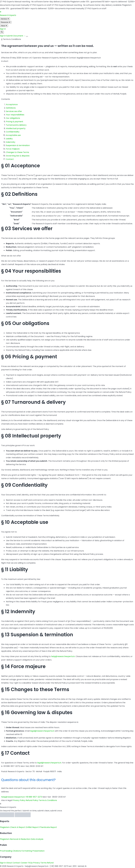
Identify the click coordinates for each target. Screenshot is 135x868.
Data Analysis (37, 839)
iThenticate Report (48, 827)
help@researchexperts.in (63, 656)
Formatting (27, 851)
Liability (9, 139)
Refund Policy (32, 800)
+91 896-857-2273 (34, 797)
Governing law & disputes (18, 156)
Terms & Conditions (48, 800)
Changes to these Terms (17, 152)
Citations (17, 851)
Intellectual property (16, 128)
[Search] (2, 32)
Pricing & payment (15, 122)
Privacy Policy (19, 800)
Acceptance (12, 104)
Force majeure (13, 149)
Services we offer (14, 111)
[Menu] (27, 36)
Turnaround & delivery (16, 125)
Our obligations (13, 118)
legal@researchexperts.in (42, 731)
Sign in (3, 29)
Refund (50, 863)
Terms (43, 863)
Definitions (11, 108)
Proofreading (6, 851)
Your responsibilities (15, 115)
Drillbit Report (32, 827)
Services (5, 19)
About (4, 26)
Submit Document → (16, 36)
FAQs (30, 863)
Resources (6, 22)
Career (24, 863)
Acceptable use (13, 135)
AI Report (21, 827)
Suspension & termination (18, 145)
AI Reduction (24, 839)
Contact (10, 159)
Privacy (37, 863)
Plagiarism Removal (9, 839)
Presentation (38, 851)
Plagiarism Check (8, 827)
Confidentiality (13, 132)
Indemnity (11, 142)
